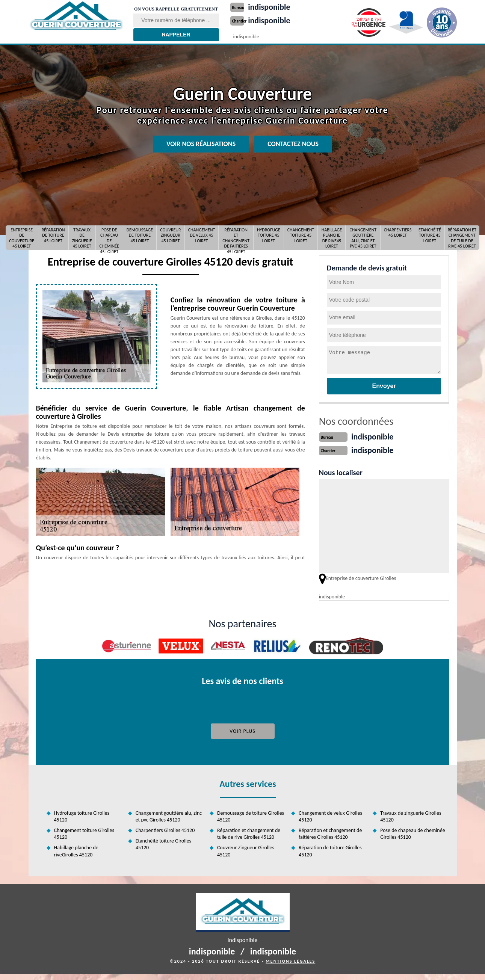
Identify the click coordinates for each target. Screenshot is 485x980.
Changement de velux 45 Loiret (202, 235)
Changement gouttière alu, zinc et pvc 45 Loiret (363, 238)
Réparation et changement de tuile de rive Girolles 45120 (249, 833)
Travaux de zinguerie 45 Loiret (82, 238)
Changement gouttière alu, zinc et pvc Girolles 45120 (169, 816)
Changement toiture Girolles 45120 (84, 833)
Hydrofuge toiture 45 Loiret (269, 235)
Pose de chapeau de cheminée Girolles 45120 (412, 833)
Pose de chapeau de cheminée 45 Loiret (109, 238)
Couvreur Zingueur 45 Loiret (170, 235)
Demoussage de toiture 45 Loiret (140, 235)
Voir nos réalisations (201, 144)
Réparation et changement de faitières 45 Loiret (236, 238)
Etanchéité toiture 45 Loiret (430, 235)
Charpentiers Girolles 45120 (165, 830)
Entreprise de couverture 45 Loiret (22, 238)
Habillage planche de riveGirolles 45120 (76, 850)
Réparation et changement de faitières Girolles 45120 (330, 833)
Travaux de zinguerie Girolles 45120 (411, 816)
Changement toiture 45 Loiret (301, 235)
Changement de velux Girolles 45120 (330, 816)
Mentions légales (290, 960)
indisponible (275, 6)
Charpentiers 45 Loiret (398, 233)
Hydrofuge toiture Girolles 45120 (82, 816)
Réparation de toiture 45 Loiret (53, 235)
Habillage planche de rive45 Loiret (332, 238)
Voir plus (242, 730)
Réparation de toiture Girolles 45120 (330, 850)
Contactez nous (293, 144)
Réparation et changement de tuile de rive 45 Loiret (462, 238)
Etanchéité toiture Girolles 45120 (163, 843)
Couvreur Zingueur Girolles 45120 (246, 850)
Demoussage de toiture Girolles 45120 (251, 816)
